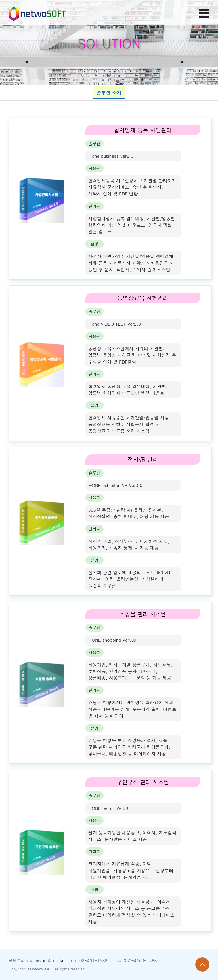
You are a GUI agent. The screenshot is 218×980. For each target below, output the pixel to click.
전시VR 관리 (143, 459)
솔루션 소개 (109, 93)
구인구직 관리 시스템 (143, 782)
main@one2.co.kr (45, 960)
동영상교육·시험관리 (143, 298)
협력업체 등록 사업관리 (143, 130)
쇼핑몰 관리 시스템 (143, 614)
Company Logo (37, 12)
